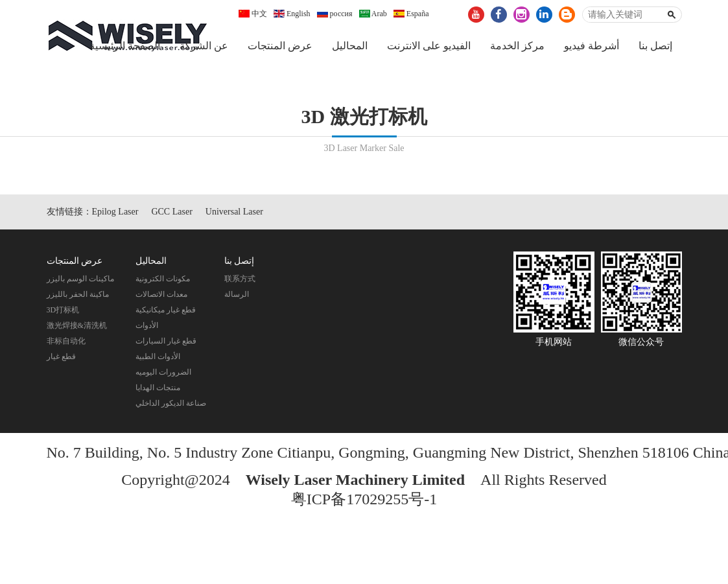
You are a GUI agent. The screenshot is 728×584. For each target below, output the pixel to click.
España (411, 14)
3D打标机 (63, 311)
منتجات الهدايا (158, 389)
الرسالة (237, 296)
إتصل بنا (655, 46)
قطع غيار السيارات (166, 342)
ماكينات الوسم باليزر (80, 280)
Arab (373, 14)
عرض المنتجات (280, 46)
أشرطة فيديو (592, 46)
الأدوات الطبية (158, 358)
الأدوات (147, 327)
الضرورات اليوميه (163, 373)
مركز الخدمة (517, 46)
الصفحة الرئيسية (125, 46)
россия (335, 14)
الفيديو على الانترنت (429, 46)
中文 (253, 14)
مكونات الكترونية (163, 280)
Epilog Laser (115, 213)
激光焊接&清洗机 (77, 327)
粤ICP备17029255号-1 (364, 500)
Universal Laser (234, 213)
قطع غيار (61, 358)
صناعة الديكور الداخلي (171, 404)
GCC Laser (171, 213)
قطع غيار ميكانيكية (166, 311)
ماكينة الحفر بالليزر (78, 296)
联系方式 (240, 280)
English (292, 14)
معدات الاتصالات (161, 296)
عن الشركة (204, 46)
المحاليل (350, 46)
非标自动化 (66, 342)
